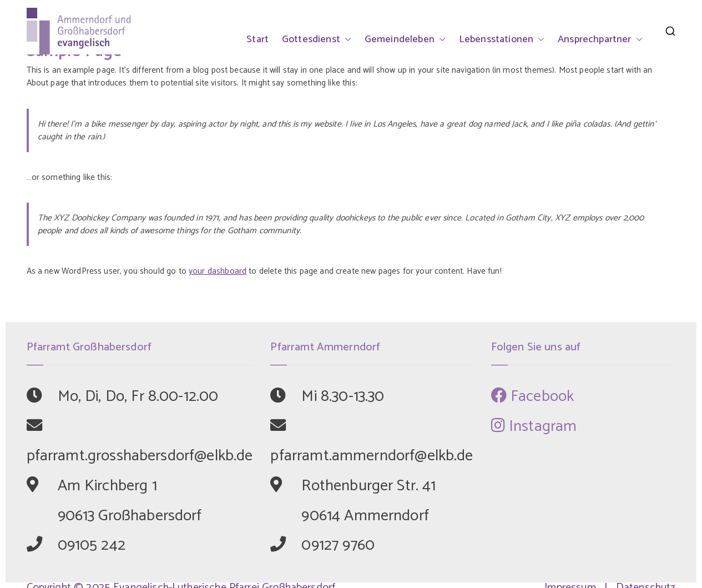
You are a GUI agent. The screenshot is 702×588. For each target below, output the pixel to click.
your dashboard (218, 271)
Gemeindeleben (405, 39)
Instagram (534, 426)
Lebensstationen (502, 39)
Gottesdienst (317, 39)
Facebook (533, 396)
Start (257, 39)
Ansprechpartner (600, 39)
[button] (346, 39)
